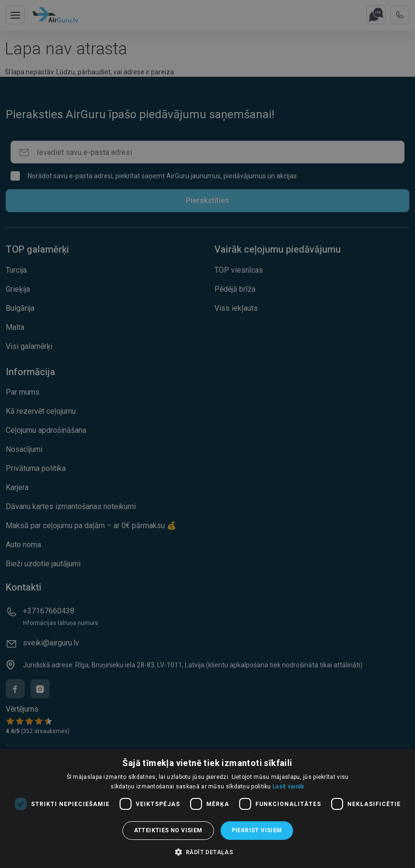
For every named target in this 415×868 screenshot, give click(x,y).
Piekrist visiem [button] (257, 830)
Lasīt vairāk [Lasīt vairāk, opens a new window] (288, 786)
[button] (208, 852)
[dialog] (207, 808)
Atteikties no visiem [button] (168, 830)
